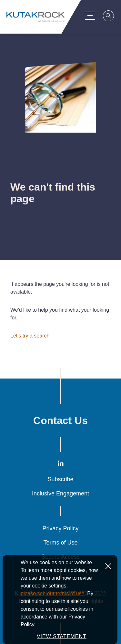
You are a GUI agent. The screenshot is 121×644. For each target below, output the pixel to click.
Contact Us (60, 421)
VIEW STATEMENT (62, 636)
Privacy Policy (60, 528)
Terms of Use (60, 543)
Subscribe (60, 479)
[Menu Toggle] (91, 16)
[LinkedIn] (61, 465)
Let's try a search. (31, 336)
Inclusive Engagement (60, 493)
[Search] (110, 17)
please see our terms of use (52, 593)
